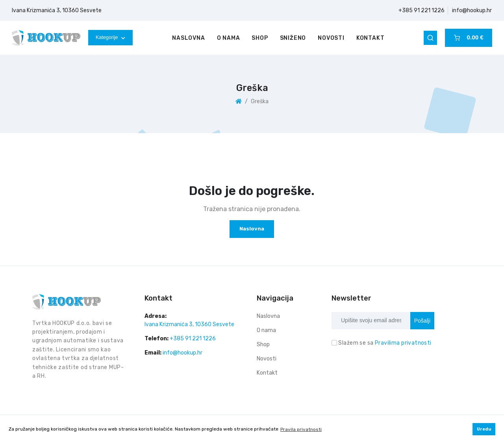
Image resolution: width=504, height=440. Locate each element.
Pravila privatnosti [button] (301, 429)
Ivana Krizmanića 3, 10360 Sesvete (57, 10)
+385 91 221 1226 (422, 10)
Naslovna (188, 38)
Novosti (331, 38)
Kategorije (110, 37)
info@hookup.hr (472, 10)
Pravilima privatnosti (403, 343)
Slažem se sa (385, 343)
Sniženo (293, 38)
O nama (229, 38)
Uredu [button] (484, 429)
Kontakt (371, 38)
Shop (260, 38)
